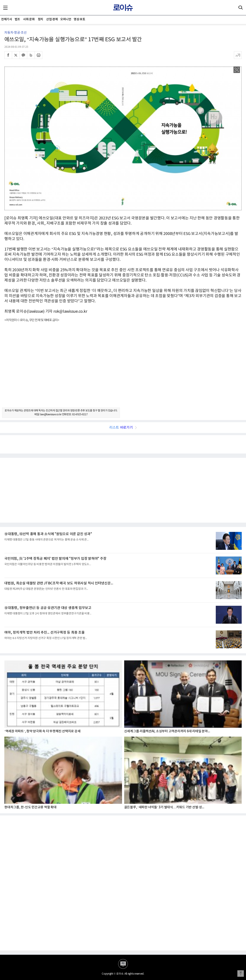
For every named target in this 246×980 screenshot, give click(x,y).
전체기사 (6, 19)
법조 (17, 19)
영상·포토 (79, 19)
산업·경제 (52, 19)
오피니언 (66, 19)
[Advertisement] (123, 369)
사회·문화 (29, 19)
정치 (40, 19)
